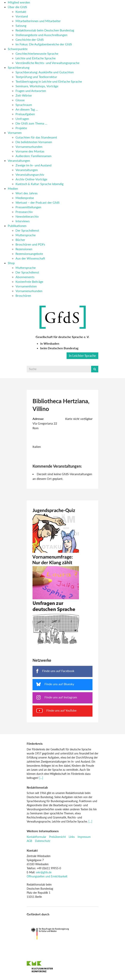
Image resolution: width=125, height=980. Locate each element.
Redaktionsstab (37, 787)
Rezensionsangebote (29, 254)
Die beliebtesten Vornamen (34, 142)
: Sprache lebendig (39, 184)
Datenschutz (43, 841)
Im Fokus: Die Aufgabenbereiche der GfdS (44, 44)
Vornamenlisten (26, 286)
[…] (41, 778)
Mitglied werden (19, 2)
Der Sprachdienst (27, 230)
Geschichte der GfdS (30, 39)
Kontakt (21, 12)
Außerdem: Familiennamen (33, 156)
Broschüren (23, 295)
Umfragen (22, 119)
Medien (13, 188)
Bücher (20, 240)
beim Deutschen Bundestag (59, 348)
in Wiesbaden (50, 343)
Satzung (21, 26)
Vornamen (15, 133)
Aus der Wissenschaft (30, 258)
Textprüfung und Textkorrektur (36, 77)
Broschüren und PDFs (30, 244)
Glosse (20, 100)
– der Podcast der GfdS (38, 202)
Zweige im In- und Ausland (33, 165)
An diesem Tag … (27, 109)
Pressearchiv (24, 212)
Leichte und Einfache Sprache (36, 58)
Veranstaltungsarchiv (30, 174)
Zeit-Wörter (24, 95)
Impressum (84, 837)
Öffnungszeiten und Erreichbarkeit (47, 876)
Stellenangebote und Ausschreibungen (41, 35)
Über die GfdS (17, 7)
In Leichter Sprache (82, 356)
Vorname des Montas (30, 151)
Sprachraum (24, 105)
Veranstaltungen (19, 160)
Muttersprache (26, 235)
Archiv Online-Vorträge (31, 179)
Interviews (23, 221)
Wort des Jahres (27, 193)
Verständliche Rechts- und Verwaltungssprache (47, 63)
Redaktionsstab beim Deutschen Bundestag (45, 30)
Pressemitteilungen (28, 207)
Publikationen (17, 226)
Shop (11, 263)
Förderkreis (35, 743)
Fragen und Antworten (31, 91)
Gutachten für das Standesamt (36, 137)
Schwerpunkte (18, 49)
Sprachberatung (19, 67)
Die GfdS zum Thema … (31, 123)
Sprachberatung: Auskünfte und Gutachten (45, 72)
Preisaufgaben (25, 114)
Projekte (21, 128)
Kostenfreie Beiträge (29, 282)
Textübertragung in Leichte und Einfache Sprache (49, 81)
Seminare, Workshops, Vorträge (37, 86)
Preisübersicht (57, 837)
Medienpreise (25, 198)
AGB (29, 841)
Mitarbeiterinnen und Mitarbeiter (38, 21)
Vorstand (22, 16)
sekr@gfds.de (44, 872)
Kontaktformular (36, 837)
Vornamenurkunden (29, 147)
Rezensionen (24, 249)
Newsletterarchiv (27, 216)
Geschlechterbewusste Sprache (37, 53)
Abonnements (25, 277)
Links (72, 837)
